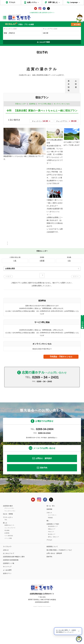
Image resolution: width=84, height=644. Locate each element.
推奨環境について (52, 578)
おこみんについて (9, 585)
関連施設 (50, 549)
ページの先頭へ (82, 324)
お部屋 (76, 84)
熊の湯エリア (52, 566)
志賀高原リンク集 (9, 595)
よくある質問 (7, 602)
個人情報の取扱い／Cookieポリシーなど (59, 581)
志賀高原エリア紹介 (53, 556)
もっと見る (71, 270)
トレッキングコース (10, 559)
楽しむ (5, 554)
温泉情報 (49, 541)
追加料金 (32, 104)
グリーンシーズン (9, 540)
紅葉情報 (7, 565)
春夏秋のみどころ (9, 557)
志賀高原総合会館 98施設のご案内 (14, 588)
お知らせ (6, 581)
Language (74, 2)
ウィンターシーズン (10, 542)
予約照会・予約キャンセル (61, 388)
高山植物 (7, 562)
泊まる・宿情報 (8, 545)
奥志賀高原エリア (53, 558)
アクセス (12, 2)
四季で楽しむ (53, 2)
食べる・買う (51, 537)
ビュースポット (52, 547)
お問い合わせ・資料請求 (54, 585)
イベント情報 (8, 570)
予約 (6, 551)
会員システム (32, 2)
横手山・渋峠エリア (53, 568)
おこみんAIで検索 (43, 42)
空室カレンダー (21, 104)
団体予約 (44, 499)
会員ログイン (7, 605)
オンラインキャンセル (61, 104)
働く (48, 552)
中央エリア (51, 563)
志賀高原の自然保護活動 (11, 591)
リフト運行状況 (9, 567)
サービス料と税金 (45, 104)
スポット (49, 544)
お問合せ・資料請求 (44, 490)
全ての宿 (77, 24)
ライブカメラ (7, 578)
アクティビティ (8, 549)
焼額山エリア (52, 561)
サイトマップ (7, 598)
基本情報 (69, 86)
